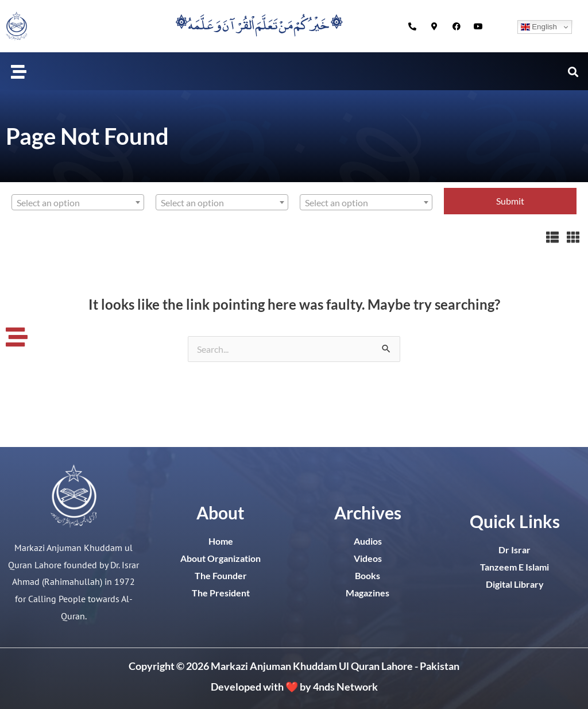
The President (221, 593)
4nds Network (345, 687)
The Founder (221, 575)
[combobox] (78, 202)
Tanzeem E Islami (514, 567)
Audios (368, 541)
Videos (368, 558)
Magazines (367, 593)
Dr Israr (514, 550)
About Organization (220, 558)
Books (367, 575)
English (539, 27)
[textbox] (78, 203)
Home (221, 541)
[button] (19, 71)
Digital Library (515, 584)
